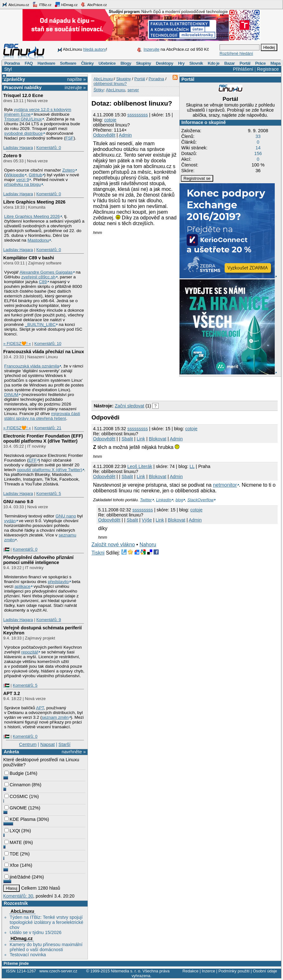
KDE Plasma (20, 819)
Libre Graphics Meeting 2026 (34, 202)
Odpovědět (104, 135)
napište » (76, 79)
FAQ (29, 63)
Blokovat (158, 439)
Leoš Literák (140, 466)
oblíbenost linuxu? (110, 84)
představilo (58, 582)
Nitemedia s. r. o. (126, 971)
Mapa (275, 63)
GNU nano (66, 516)
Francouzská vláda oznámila (32, 366)
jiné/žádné (17, 877)
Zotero (69, 170)
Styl (8, 69)
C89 (43, 282)
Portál (245, 63)
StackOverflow (201, 500)
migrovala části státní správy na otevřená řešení (42, 416)
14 (258, 148)
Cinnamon (17, 785)
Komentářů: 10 (48, 344)
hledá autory (95, 49)
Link (141, 439)
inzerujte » (75, 88)
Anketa (11, 752)
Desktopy (165, 63)
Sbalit (127, 439)
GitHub (36, 175)
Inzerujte (152, 49)
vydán (10, 521)
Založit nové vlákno (113, 545)
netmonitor (225, 485)
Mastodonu (38, 240)
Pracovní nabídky (23, 88)
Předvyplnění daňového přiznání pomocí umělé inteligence (38, 560)
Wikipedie (15, 175)
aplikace (23, 586)
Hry (181, 63)
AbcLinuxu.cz (16, 4)
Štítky (99, 90)
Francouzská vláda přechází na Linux (43, 352)
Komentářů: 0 (49, 148)
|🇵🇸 (6, 549)
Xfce (12, 865)
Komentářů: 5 (49, 493)
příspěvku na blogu (23, 184)
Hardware (46, 63)
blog (179, 500)
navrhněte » (74, 752)
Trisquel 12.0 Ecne (23, 95)
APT (40, 708)
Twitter (146, 500)
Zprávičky (14, 79)
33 (258, 136)
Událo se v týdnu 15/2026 (35, 932)
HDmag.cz (66, 4)
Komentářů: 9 (49, 620)
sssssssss (138, 115)
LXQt (12, 831)
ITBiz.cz (42, 4)
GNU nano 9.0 (18, 502)
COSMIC (16, 796)
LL (192, 466)
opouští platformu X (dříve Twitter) (49, 470)
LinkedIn (164, 500)
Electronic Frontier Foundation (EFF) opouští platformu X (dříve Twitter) (43, 438)
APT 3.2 (12, 693)
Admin (125, 135)
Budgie (14, 773)
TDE (12, 854)
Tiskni (98, 553)
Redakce (191, 971)
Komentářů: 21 (48, 428)
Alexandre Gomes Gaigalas (46, 272)
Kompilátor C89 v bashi (29, 258)
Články (87, 63)
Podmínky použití (234, 971)
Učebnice (107, 63)
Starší (64, 744)
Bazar (230, 63)
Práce (260, 63)
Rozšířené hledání (236, 53)
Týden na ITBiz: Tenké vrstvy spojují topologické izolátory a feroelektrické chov (46, 922)
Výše (147, 520)
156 (258, 153)
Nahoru (148, 545)
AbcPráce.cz (94, 4)
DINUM (11, 395)
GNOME (16, 808)
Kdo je (214, 63)
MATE (13, 842)
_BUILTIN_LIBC (40, 325)
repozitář (30, 652)
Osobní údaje (265, 971)
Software (68, 63)
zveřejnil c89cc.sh (38, 277)
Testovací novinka (28, 955)
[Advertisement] (166, 388)
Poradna (12, 63)
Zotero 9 (12, 156)
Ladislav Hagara (18, 148)
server (133, 90)
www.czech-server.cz (58, 971)
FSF (69, 138)
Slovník (196, 63)
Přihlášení (243, 69)
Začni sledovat (130, 406)
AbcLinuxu (22, 911)
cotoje (110, 120)
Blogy (126, 63)
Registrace (268, 69)
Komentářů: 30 (18, 896)
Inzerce (208, 971)
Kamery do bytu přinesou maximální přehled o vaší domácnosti (46, 947)
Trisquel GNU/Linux (23, 119)
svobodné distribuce (23, 133)
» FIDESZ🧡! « (17, 344)
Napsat (48, 744)
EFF (33, 460)
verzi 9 (23, 180)
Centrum (28, 744)
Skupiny (144, 63)
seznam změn (55, 717)
